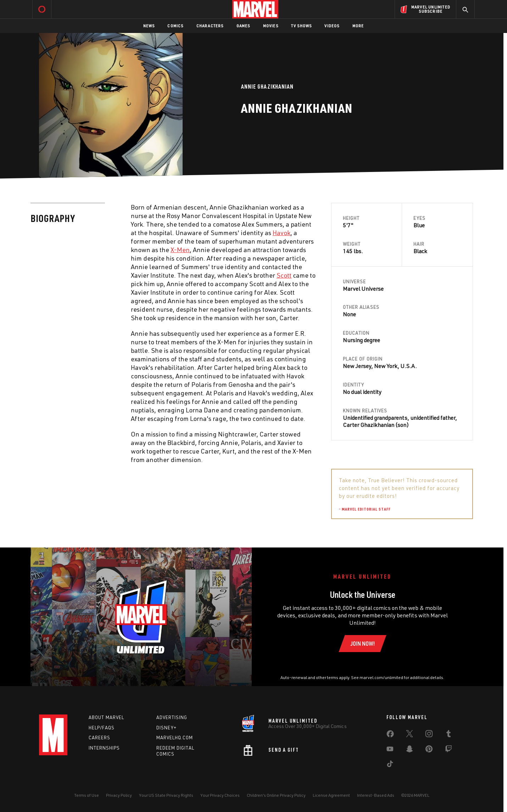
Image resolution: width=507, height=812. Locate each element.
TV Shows (302, 26)
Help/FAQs (102, 728)
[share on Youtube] (390, 750)
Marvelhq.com (175, 738)
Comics (175, 26)
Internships (104, 748)
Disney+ (166, 728)
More (358, 26)
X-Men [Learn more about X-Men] (180, 250)
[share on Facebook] (390, 735)
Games (243, 26)
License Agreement (331, 795)
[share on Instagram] (429, 735)
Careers (99, 738)
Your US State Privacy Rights (166, 795)
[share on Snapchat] (409, 750)
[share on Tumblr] (448, 735)
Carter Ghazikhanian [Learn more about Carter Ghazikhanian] (369, 425)
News (149, 26)
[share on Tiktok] (390, 765)
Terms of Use (87, 795)
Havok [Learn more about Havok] (282, 233)
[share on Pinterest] (429, 750)
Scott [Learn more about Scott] (284, 275)
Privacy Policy (119, 795)
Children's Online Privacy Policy (276, 795)
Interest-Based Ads (376, 795)
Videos (332, 26)
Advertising (172, 717)
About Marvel (106, 717)
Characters (210, 26)
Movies (271, 26)
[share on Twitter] (409, 735)
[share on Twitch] (448, 750)
